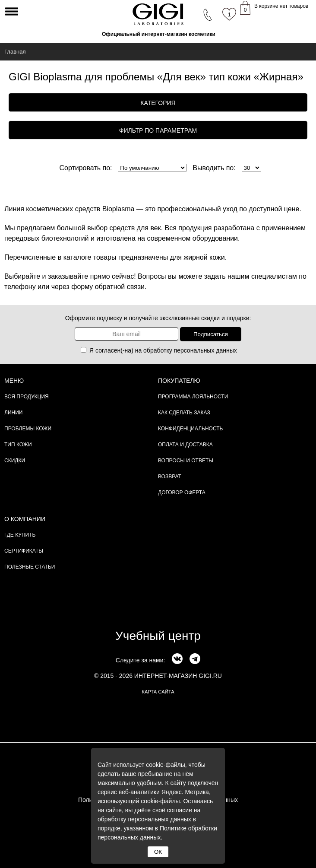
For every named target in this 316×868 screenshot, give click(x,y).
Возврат (170, 477)
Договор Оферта (182, 493)
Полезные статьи (30, 567)
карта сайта (158, 692)
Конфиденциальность (190, 429)
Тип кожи (18, 445)
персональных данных (205, 350)
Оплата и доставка (185, 445)
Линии (13, 413)
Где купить (20, 535)
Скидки (15, 461)
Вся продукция (27, 397)
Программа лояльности (193, 397)
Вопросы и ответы (186, 461)
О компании (25, 519)
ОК (158, 852)
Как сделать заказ (184, 413)
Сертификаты (24, 551)
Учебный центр (158, 636)
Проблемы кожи (28, 429)
